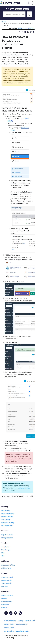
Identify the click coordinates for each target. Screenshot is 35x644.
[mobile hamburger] (31, 3)
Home (4, 22)
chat (28, 488)
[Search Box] (14, 14)
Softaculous (22, 28)
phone (22, 488)
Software (31, 28)
